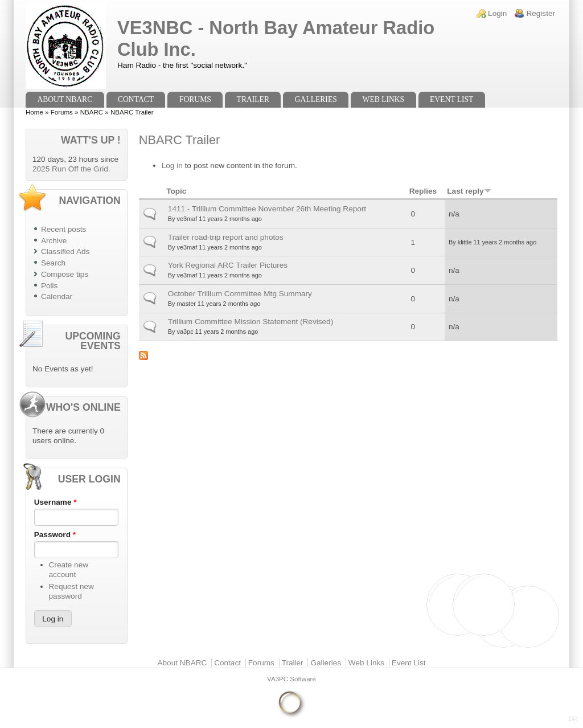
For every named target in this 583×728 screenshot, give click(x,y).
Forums (195, 99)
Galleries (316, 99)
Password (55, 535)
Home (34, 112)
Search (53, 263)
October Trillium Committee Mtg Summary (240, 294)
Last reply (469, 191)
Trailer (253, 99)
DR (573, 719)
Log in (172, 165)
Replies (423, 191)
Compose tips (65, 274)
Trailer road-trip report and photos (226, 237)
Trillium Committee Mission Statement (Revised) (251, 322)
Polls (49, 286)
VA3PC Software (291, 679)
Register (541, 13)
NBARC (92, 112)
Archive (54, 241)
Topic (176, 191)
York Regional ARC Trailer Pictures (228, 265)
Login (497, 13)
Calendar (57, 296)
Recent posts (63, 229)
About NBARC (65, 99)
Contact (136, 99)
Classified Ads (65, 251)
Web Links (384, 99)
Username (56, 502)
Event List (451, 99)
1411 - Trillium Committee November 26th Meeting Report (267, 209)
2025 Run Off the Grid (70, 169)
